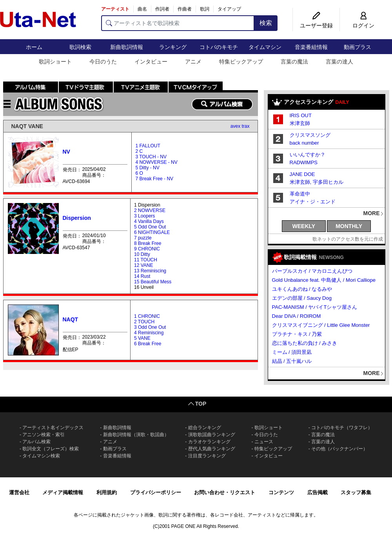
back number (304, 143)
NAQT (71, 319)
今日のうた (103, 62)
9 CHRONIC (147, 249)
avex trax (240, 126)
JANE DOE (302, 174)
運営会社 (19, 492)
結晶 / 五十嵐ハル (292, 361)
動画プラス (358, 47)
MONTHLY (349, 226)
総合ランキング (205, 428)
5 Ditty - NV (147, 168)
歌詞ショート (55, 62)
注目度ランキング (207, 456)
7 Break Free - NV (154, 179)
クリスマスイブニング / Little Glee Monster (321, 325)
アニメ (193, 62)
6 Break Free (148, 344)
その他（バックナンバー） (339, 449)
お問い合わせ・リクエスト (225, 492)
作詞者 (162, 9)
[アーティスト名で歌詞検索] (178, 23)
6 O (139, 173)
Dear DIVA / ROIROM (297, 316)
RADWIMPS (304, 162)
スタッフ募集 (356, 492)
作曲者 (185, 9)
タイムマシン (265, 47)
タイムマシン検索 (41, 456)
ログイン (363, 25)
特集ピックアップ (241, 62)
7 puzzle (143, 238)
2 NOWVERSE (150, 210)
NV (66, 152)
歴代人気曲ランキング (212, 449)
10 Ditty (142, 254)
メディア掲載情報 (63, 492)
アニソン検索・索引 (44, 435)
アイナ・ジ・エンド (313, 202)
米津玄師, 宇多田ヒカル (317, 182)
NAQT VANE (27, 126)
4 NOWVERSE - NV (156, 162)
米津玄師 (300, 123)
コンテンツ (281, 492)
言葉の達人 (339, 62)
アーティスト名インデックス (53, 428)
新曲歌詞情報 (127, 47)
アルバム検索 (36, 442)
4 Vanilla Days (149, 221)
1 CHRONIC (147, 316)
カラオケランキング (209, 442)
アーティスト (115, 9)
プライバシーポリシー (156, 492)
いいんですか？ (308, 155)
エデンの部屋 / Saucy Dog (302, 298)
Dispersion (77, 218)
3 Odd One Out (150, 327)
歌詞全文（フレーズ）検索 (51, 449)
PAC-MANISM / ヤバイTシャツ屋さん (315, 307)
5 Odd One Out (150, 227)
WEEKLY (304, 226)
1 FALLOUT (148, 146)
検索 (266, 23)
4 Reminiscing (149, 333)
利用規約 (107, 492)
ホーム (34, 47)
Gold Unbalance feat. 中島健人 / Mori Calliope (324, 280)
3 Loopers (144, 216)
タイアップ (229, 9)
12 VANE (143, 265)
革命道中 (300, 194)
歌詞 (205, 9)
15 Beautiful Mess (153, 282)
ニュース (264, 442)
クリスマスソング (310, 135)
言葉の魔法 (294, 62)
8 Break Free (148, 243)
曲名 (142, 9)
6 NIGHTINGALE (152, 232)
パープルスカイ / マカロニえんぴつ (312, 271)
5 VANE (142, 338)
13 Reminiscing (150, 271)
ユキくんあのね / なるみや (302, 289)
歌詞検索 (80, 47)
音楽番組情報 (311, 47)
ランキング (173, 47)
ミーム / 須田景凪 (292, 352)
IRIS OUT (301, 115)
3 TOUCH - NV (151, 157)
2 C (139, 151)
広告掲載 (318, 492)
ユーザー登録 (316, 25)
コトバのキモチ (219, 47)
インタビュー (151, 62)
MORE (372, 213)
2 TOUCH (144, 322)
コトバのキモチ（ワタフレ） (342, 428)
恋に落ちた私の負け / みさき (305, 343)
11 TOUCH (146, 260)
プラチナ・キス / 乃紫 (297, 334)
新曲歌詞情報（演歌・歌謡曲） (136, 435)
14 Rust (142, 276)
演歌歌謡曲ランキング (212, 435)
